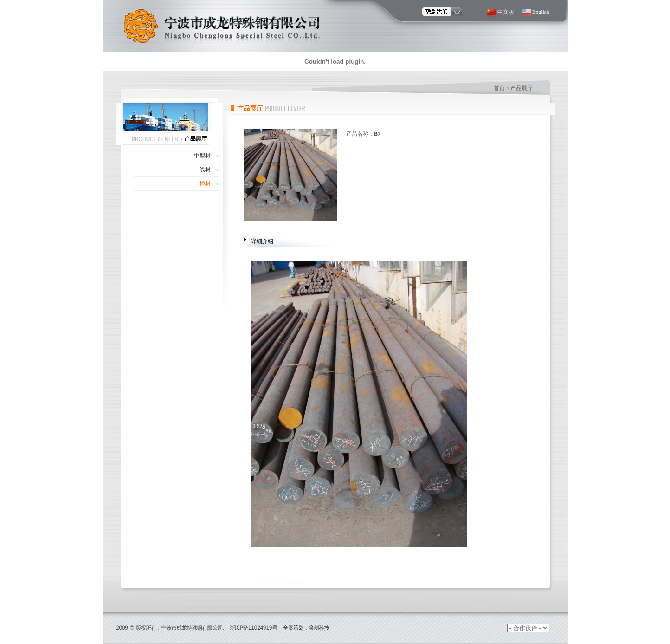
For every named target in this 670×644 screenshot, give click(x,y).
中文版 (506, 12)
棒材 (205, 183)
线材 (205, 169)
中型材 (202, 156)
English (541, 12)
